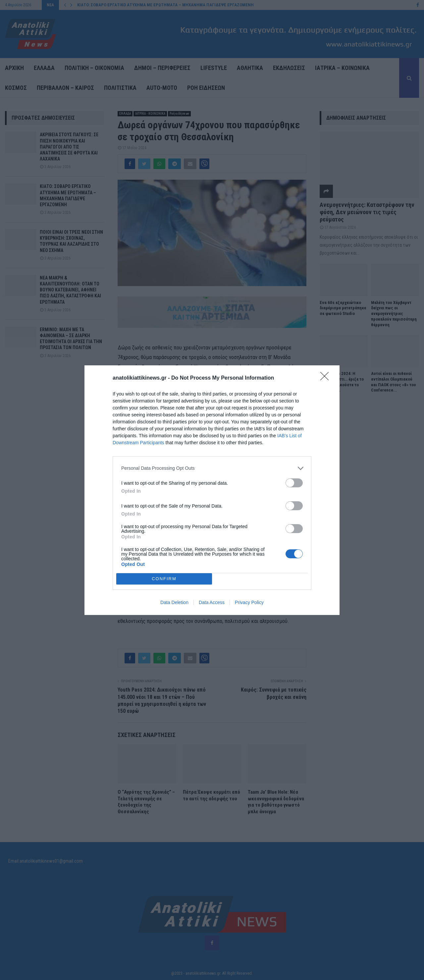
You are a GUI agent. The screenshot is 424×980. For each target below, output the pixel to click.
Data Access (212, 602)
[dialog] (212, 490)
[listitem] (212, 468)
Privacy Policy (249, 602)
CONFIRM (164, 578)
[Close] (327, 378)
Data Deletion (174, 602)
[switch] (294, 483)
